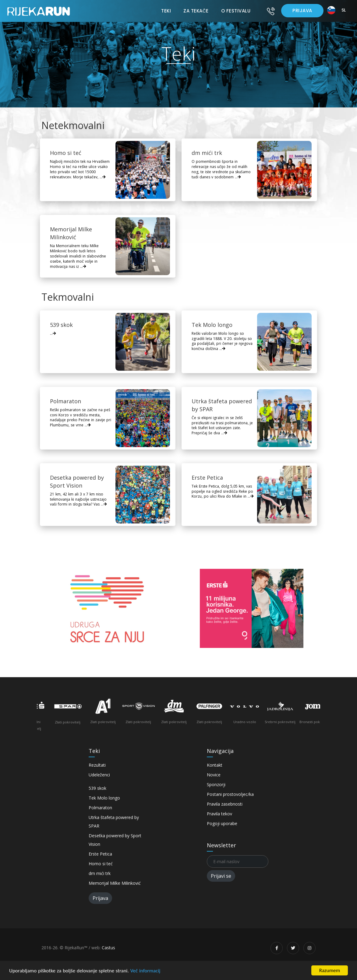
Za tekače (196, 11)
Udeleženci (99, 775)
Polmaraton (100, 808)
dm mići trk (100, 873)
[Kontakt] (271, 11)
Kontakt (215, 765)
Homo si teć (101, 864)
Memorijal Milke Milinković (115, 883)
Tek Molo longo (104, 798)
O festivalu (236, 11)
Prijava (302, 10)
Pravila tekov (219, 814)
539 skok (97, 788)
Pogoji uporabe (222, 823)
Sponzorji (216, 784)
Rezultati (97, 765)
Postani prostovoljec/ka (230, 794)
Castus (108, 948)
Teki (166, 11)
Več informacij (145, 971)
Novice (214, 775)
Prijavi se (221, 876)
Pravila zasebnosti (225, 804)
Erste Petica (100, 854)
